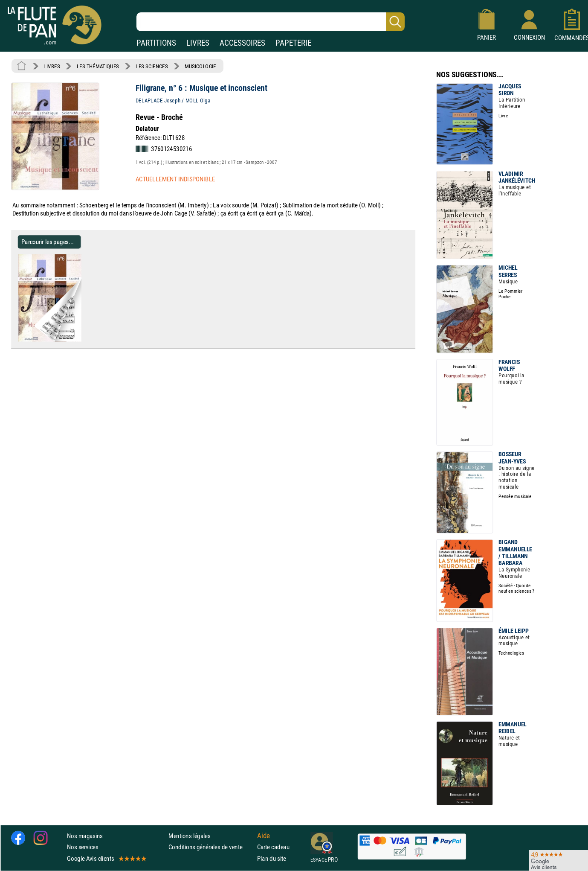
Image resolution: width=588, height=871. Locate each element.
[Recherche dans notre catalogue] (271, 22)
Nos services (83, 847)
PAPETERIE (293, 43)
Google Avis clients (106, 858)
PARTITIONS (156, 43)
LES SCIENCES (152, 66)
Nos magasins (85, 836)
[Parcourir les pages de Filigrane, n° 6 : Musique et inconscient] (85, 340)
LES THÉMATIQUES (98, 66)
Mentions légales (189, 836)
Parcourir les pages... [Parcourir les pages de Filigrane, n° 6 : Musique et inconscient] (48, 242)
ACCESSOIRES (242, 43)
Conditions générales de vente (211, 847)
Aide (264, 836)
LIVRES (198, 43)
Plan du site (272, 858)
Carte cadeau (273, 847)
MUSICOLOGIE (200, 66)
